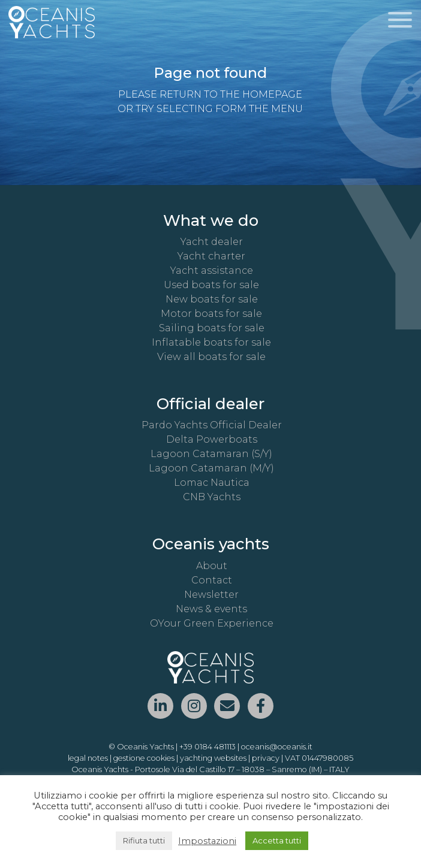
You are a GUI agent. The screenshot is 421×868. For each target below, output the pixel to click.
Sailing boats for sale (212, 328)
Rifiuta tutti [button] (144, 840)
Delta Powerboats (212, 439)
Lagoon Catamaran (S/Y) (211, 454)
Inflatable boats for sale (211, 342)
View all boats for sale (211, 357)
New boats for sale (212, 299)
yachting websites (213, 758)
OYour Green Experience (212, 623)
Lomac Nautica (212, 483)
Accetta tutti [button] (277, 840)
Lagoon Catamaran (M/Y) (211, 468)
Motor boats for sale (211, 314)
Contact (212, 580)
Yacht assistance (212, 270)
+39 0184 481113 (208, 747)
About (212, 566)
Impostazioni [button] (207, 841)
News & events (211, 609)
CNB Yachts (212, 497)
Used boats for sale (211, 285)
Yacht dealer (212, 242)
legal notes (88, 758)
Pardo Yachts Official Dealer (212, 425)
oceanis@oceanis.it (277, 747)
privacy (266, 758)
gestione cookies (144, 758)
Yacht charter (211, 256)
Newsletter (211, 595)
